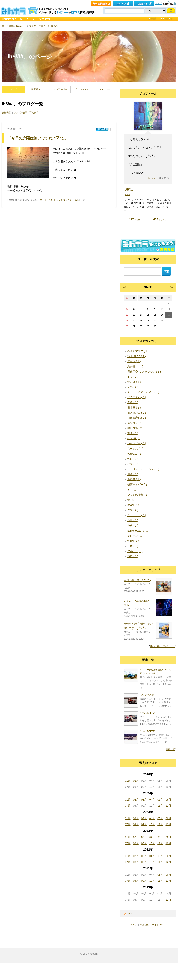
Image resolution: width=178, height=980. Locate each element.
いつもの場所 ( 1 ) (138, 495)
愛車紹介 (36, 89)
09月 (144, 824)
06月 (168, 800)
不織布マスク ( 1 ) (138, 351)
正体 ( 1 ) (133, 546)
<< (124, 287)
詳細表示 (6, 113)
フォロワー (161, 219)
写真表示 (34, 113)
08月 (136, 824)
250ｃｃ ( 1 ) (135, 551)
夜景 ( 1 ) (133, 464)
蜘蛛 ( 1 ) (133, 459)
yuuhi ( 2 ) (133, 541)
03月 (144, 800)
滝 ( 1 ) (131, 500)
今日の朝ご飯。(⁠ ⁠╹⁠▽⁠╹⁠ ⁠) (137, 580)
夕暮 (76, 200)
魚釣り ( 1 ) (134, 479)
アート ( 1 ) (134, 361)
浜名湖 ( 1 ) (134, 382)
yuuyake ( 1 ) (135, 454)
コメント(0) (46, 200)
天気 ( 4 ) (133, 387)
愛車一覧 (170, 749)
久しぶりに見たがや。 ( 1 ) (143, 392)
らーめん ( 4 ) (135, 449)
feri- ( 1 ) (132, 490)
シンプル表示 (20, 113)
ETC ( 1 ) (133, 377)
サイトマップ (159, 925)
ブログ (33, 26)
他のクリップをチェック (162, 646)
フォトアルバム (59, 89)
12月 (168, 806)
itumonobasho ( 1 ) (138, 531)
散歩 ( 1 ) (133, 433)
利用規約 (145, 925)
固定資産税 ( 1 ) (137, 418)
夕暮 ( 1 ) (133, 520)
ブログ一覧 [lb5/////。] (49, 26)
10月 (152, 824)
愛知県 (128, 195)
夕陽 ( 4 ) (133, 510)
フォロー (135, 219)
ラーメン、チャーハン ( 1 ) (143, 469)
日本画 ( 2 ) (134, 408)
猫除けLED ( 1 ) (137, 356)
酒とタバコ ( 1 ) (137, 413)
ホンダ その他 (147, 695)
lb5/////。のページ (30, 56)
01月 (128, 781)
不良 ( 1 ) (133, 556)
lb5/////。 (129, 190)
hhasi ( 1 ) (133, 505)
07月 (128, 806)
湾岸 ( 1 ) (133, 474)
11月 (160, 806)
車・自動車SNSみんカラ (14, 26)
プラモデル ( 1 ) (137, 397)
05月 (160, 800)
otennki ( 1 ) (134, 438)
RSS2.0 (131, 914)
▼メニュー (105, 89)
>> (172, 287)
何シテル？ (153, 178)
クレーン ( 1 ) (135, 536)
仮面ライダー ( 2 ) (138, 485)
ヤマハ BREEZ (147, 713)
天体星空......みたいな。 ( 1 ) (144, 372)
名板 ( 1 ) (133, 402)
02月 (136, 781)
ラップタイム (82, 89)
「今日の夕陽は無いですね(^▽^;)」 (38, 138)
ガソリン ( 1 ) (135, 423)
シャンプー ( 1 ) (137, 443)
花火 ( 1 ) (133, 526)
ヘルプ (158, 4)
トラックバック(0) (63, 200)
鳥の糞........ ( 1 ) (137, 367)
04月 (152, 800)
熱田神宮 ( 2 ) (135, 428)
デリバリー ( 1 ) (137, 515)
